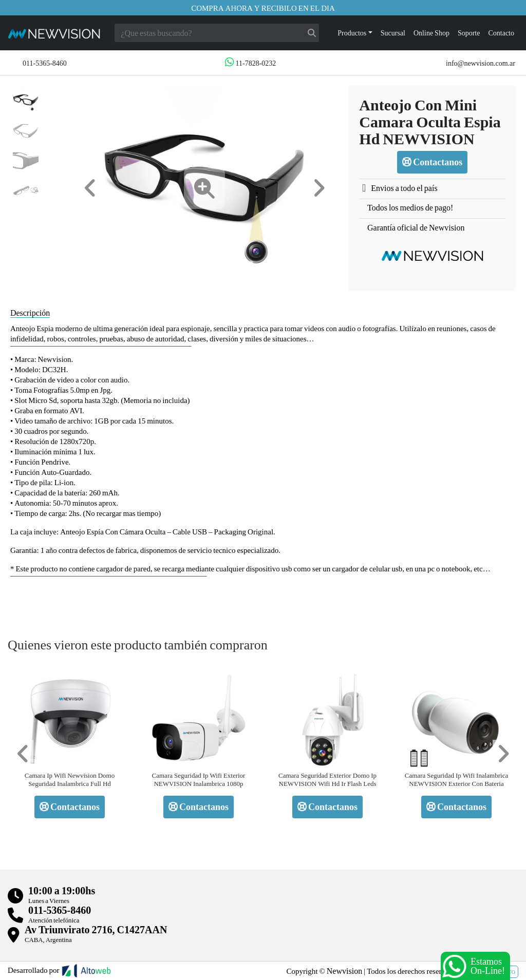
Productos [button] (352, 33)
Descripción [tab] (30, 312)
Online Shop (431, 33)
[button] (90, 188)
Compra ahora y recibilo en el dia (263, 8)
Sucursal (393, 33)
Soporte (469, 33)
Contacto (501, 33)
